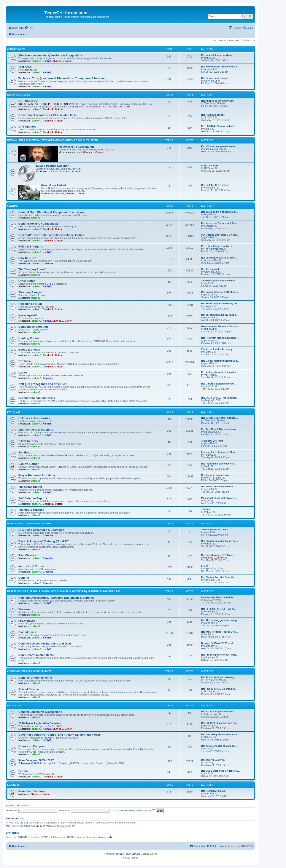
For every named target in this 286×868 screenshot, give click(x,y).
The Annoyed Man (214, 249)
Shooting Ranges (30, 292)
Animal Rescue (29, 689)
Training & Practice (31, 510)
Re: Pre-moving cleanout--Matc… (220, 655)
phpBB (119, 854)
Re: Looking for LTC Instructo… (219, 258)
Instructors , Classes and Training (29, 524)
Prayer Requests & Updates (37, 475)
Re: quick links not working (217, 55)
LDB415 (209, 352)
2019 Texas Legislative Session (39, 723)
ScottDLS (209, 117)
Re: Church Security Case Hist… (219, 577)
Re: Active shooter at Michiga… (219, 746)
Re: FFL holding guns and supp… (220, 620)
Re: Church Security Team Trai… (219, 541)
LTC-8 (204, 566)
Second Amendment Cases (37, 398)
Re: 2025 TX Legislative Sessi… (219, 712)
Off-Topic (25, 361)
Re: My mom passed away (216, 475)
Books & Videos (29, 350)
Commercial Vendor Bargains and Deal (45, 644)
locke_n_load (211, 714)
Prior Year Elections (32, 791)
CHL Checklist (28, 101)
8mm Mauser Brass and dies (217, 597)
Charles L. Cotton (62, 61)
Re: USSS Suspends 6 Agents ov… (221, 771)
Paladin (208, 512)
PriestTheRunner (213, 478)
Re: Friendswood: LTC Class (217, 555)
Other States (27, 281)
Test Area (25, 67)
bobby (208, 634)
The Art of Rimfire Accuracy (217, 349)
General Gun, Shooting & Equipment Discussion (51, 212)
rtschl (207, 283)
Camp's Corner (29, 464)
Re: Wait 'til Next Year (213, 760)
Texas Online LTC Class (214, 530)
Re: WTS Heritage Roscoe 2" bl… (220, 632)
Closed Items (27, 632)
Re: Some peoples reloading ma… (220, 303)
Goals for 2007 (115, 763)
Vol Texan (210, 375)
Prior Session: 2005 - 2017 (36, 760)
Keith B (47, 61)
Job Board (25, 452)
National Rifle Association (76, 147)
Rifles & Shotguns (31, 247)
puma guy (210, 295)
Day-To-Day (14, 412)
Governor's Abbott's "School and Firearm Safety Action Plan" (60, 735)
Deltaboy (209, 737)
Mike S (208, 129)
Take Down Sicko (213, 103)
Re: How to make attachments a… (220, 67)
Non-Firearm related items (36, 655)
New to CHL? (27, 258)
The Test (206, 509)
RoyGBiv (209, 214)
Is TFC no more (210, 166)
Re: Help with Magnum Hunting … (220, 338)
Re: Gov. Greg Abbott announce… (220, 734)
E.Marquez (210, 691)
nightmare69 (211, 432)
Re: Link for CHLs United (215, 185)
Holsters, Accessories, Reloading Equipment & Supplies (56, 598)
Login (10, 806)
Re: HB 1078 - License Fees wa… (220, 723)
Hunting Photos (29, 338)
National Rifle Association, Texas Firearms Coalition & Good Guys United (52, 140)
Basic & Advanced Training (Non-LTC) (44, 541)
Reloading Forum (30, 304)
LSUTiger (209, 226)
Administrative (16, 49)
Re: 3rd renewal (210, 269)
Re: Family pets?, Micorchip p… (219, 689)
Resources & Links (19, 95)
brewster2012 (212, 600)
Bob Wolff (209, 329)
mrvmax (209, 306)
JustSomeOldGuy (214, 149)
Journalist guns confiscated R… (219, 281)
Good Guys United (54, 185)
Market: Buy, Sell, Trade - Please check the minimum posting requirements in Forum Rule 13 (64, 591)
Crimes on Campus (31, 746)
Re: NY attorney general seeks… (219, 146)
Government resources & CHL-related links (48, 115)
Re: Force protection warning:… (219, 677)
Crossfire (48, 263)
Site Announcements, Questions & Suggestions (51, 55)
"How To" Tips (28, 441)
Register (22, 806)
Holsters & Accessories (34, 418)
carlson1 (37, 61)
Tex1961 (209, 455)
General (12, 206)
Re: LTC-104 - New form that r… (219, 126)
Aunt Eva (209, 793)
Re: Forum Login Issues (215, 78)
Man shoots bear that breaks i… (219, 498)
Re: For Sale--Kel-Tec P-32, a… (218, 609)
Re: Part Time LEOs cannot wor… (220, 429)
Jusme (208, 763)
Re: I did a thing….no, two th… (218, 246)
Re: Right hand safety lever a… (219, 464)
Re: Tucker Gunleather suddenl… (220, 418)
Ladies (23, 373)
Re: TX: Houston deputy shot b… (220, 315)
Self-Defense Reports (33, 498)
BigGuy (208, 58)
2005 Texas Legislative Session (86, 763)
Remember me (145, 811)
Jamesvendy (105, 837)
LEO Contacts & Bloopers (36, 430)
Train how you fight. (212, 441)
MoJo (207, 466)
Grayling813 (211, 81)
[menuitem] (29, 28)
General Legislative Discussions (40, 712)
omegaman (210, 188)
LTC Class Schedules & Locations (41, 530)
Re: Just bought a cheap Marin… (220, 212)
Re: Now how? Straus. (214, 791)
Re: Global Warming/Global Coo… (220, 361)
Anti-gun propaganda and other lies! (43, 384)
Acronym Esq (211, 260)
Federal (23, 771)
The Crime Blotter (30, 487)
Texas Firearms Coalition (52, 166)
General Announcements (35, 678)
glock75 (208, 532)
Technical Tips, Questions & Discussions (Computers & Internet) (62, 78)
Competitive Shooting (33, 327)
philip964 (209, 237)
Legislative (14, 706)
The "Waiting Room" (32, 269)
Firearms (24, 609)
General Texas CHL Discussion (39, 224)
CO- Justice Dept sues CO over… (220, 235)
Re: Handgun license (213, 115)
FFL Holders (27, 621)
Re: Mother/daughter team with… (220, 372)
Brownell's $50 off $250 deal (217, 643)
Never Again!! (28, 315)
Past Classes (27, 555)
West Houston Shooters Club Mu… (221, 326)
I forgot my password (123, 811)
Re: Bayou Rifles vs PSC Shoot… (220, 292)
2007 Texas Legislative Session (49, 763)
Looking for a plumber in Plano (219, 452)
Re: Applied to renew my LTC (218, 101)
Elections (13, 785)
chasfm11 (210, 386)
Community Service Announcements (29, 671)
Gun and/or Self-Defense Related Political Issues (51, 235)
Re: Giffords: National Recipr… (219, 384)
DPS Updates (27, 127)
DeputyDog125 (212, 568)
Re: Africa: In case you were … (218, 487)
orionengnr (210, 611)
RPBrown (209, 168)
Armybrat (209, 69)
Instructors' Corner (31, 566)
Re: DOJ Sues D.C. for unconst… (220, 398)
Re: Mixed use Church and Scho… (220, 223)
